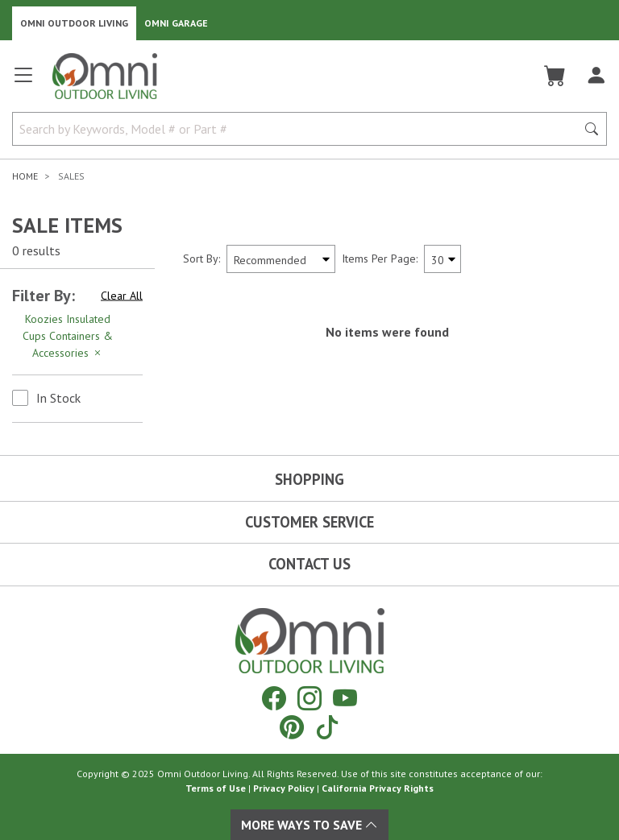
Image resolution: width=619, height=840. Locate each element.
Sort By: (201, 259)
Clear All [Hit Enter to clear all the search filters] (122, 296)
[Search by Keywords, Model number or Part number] (299, 129)
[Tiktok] (327, 727)
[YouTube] (345, 698)
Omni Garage (176, 23)
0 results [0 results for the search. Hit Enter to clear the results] (36, 250)
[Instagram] (309, 698)
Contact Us (309, 564)
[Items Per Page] (442, 259)
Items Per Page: (380, 259)
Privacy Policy (284, 788)
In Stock (58, 398)
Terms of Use (216, 788)
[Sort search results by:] (281, 259)
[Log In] (596, 76)
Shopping (309, 479)
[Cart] (555, 76)
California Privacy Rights (378, 788)
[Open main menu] (23, 82)
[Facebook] (274, 698)
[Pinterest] (292, 727)
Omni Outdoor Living (74, 23)
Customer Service (309, 522)
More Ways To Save (309, 825)
